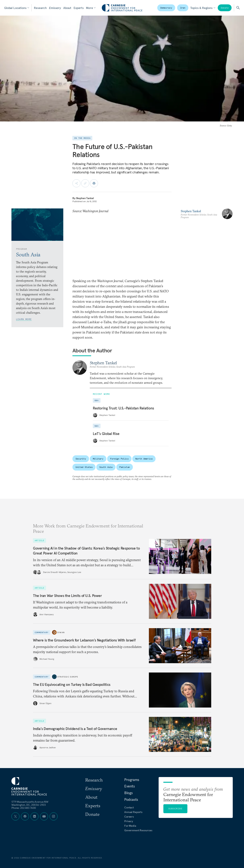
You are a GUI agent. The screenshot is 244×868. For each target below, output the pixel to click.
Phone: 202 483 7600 (24, 808)
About (67, 8)
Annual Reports (133, 812)
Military (98, 459)
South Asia (106, 467)
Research (40, 8)
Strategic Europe (68, 677)
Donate (225, 8)
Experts (79, 8)
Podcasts (131, 799)
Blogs (128, 793)
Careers (129, 817)
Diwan (61, 632)
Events (130, 786)
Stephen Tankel (85, 198)
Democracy (166, 8)
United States (84, 467)
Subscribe (175, 809)
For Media (130, 826)
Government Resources (138, 830)
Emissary (55, 8)
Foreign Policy (119, 459)
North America (144, 459)
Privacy (129, 821)
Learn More (24, 319)
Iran (183, 8)
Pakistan (125, 467)
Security (81, 459)
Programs (132, 780)
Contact (129, 807)
